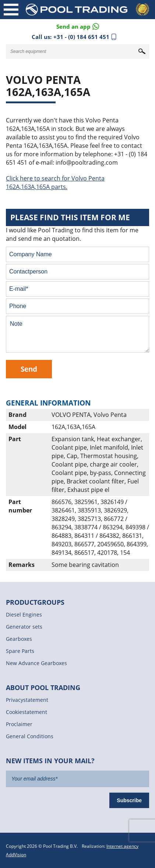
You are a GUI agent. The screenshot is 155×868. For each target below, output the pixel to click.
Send (29, 369)
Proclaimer (19, 724)
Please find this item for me (70, 217)
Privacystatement (27, 700)
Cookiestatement (27, 712)
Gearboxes (19, 639)
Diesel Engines (24, 615)
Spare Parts (20, 651)
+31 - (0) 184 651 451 (81, 37)
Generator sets (24, 627)
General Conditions (30, 736)
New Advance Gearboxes (36, 663)
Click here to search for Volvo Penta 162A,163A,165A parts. (55, 183)
